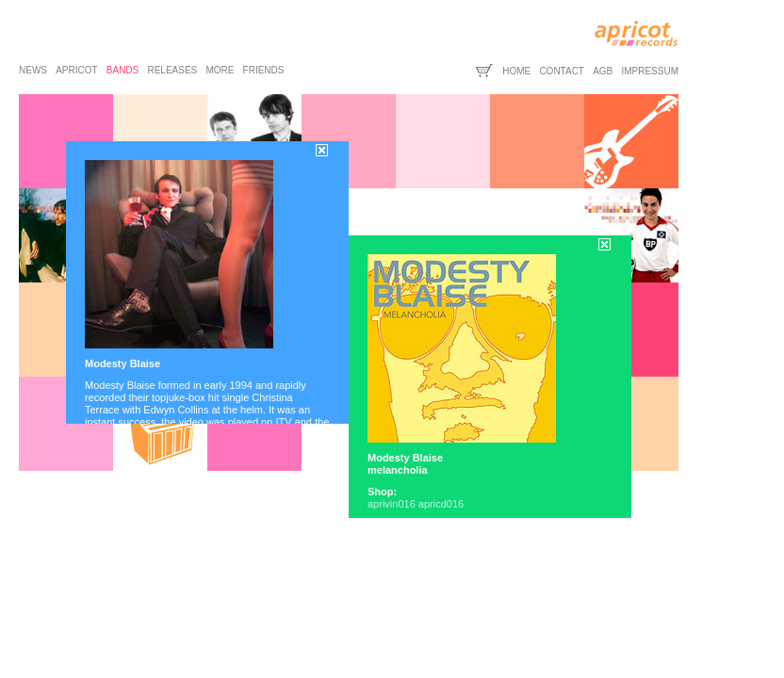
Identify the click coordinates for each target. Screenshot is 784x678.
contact (562, 71)
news (33, 70)
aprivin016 (392, 504)
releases (172, 70)
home (516, 71)
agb (603, 71)
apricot (76, 70)
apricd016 (441, 504)
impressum (650, 71)
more (220, 70)
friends (264, 70)
